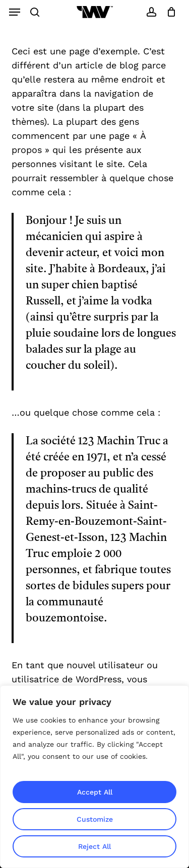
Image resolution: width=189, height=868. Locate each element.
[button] (15, 12)
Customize (95, 819)
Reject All (94, 846)
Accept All (95, 792)
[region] (94, 777)
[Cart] (169, 12)
